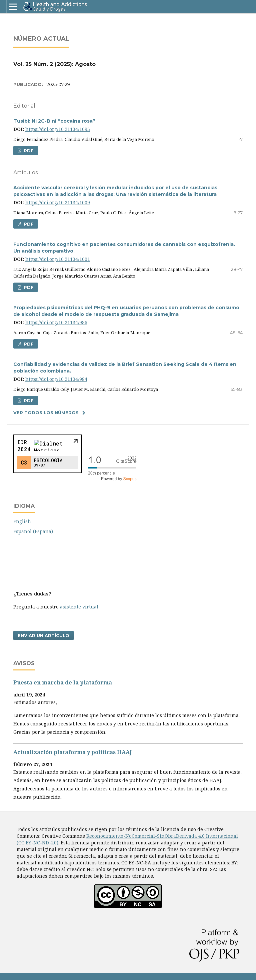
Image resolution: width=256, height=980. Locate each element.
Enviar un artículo (43, 635)
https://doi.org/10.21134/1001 (58, 259)
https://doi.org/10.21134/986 (56, 322)
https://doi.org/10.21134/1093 (58, 129)
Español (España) (33, 531)
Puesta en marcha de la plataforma (63, 682)
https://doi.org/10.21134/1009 (58, 202)
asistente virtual (79, 607)
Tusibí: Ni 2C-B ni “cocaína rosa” (54, 121)
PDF (28, 151)
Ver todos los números (46, 413)
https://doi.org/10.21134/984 (56, 379)
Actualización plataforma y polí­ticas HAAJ (72, 752)
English (22, 521)
